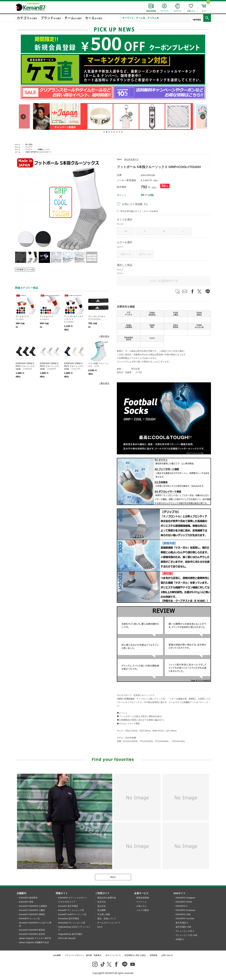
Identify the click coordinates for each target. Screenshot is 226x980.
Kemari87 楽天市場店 (68, 906)
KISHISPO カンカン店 (29, 919)
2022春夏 (20, 269)
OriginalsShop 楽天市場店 (70, 934)
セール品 (30, 269)
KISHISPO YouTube (185, 919)
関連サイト (62, 893)
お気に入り (142, 906)
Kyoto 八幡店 (176, 313)
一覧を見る (104, 336)
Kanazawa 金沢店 (129, 338)
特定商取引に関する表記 (135, 955)
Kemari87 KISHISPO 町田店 (32, 930)
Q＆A (100, 927)
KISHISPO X (182, 906)
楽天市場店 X (182, 923)
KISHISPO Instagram (185, 898)
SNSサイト (179, 893)
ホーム (18, 144)
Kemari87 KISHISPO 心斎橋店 (33, 906)
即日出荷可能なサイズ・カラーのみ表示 (139, 211)
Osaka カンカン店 (199, 326)
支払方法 (101, 906)
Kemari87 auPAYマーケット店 (72, 914)
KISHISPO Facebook (185, 910)
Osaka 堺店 (152, 326)
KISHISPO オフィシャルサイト (73, 898)
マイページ (142, 902)
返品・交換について (107, 919)
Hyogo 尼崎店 (199, 313)
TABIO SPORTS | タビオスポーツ (38, 152)
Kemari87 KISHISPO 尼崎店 (32, 914)
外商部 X (180, 939)
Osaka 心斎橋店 (129, 326)
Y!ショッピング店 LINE (186, 935)
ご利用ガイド (102, 893)
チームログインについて (109, 923)
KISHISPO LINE (183, 914)
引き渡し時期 (104, 914)
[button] (104, 132)
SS (126, 231)
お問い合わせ (167, 955)
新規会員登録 (143, 898)
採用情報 (153, 955)
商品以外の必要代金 (107, 898)
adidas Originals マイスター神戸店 (35, 938)
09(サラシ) (126, 254)
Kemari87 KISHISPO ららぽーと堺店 (35, 924)
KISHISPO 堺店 (26, 902)
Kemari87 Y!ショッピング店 (71, 910)
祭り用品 (29, 144)
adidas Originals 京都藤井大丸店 (34, 942)
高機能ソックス (44, 149)
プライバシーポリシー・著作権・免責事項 (83, 955)
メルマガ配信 (143, 910)
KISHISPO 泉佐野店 (28, 898)
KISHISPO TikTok (184, 902)
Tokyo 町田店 (176, 326)
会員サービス (141, 893)
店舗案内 (21, 893)
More (113, 877)
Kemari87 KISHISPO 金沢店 (32, 934)
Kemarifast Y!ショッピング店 (72, 923)
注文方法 (101, 902)
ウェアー (29, 147)
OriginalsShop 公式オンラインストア (74, 928)
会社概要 (57, 955)
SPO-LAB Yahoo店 (67, 938)
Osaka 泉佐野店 (152, 313)
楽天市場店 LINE (183, 927)
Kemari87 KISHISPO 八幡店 (32, 910)
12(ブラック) (145, 254)
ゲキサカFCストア (67, 902)
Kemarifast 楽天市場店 (69, 919)
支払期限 (101, 910)
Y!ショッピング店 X (185, 931)
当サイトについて (113, 955)
